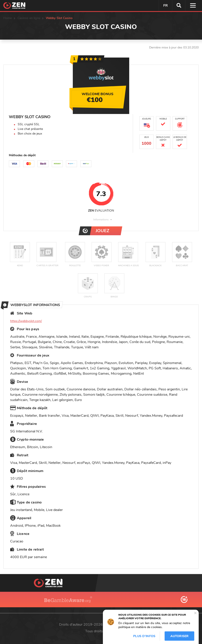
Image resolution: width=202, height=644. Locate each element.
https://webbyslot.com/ (26, 321)
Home (8, 18)
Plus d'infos (144, 636)
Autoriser (179, 636)
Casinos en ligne (29, 18)
